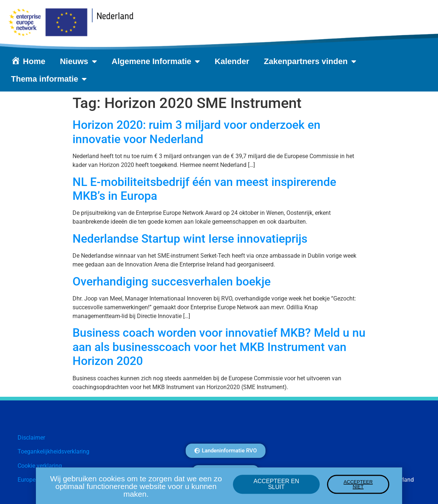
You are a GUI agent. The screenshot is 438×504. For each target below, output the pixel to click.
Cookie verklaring (40, 466)
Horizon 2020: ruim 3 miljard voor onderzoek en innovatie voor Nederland (196, 132)
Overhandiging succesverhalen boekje (172, 281)
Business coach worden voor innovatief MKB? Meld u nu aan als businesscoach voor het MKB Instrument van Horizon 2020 (219, 347)
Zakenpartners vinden (310, 61)
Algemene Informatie (156, 61)
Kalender (232, 61)
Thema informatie (49, 79)
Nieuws (79, 61)
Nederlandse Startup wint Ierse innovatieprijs (190, 239)
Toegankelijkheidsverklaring (53, 451)
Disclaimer (31, 438)
